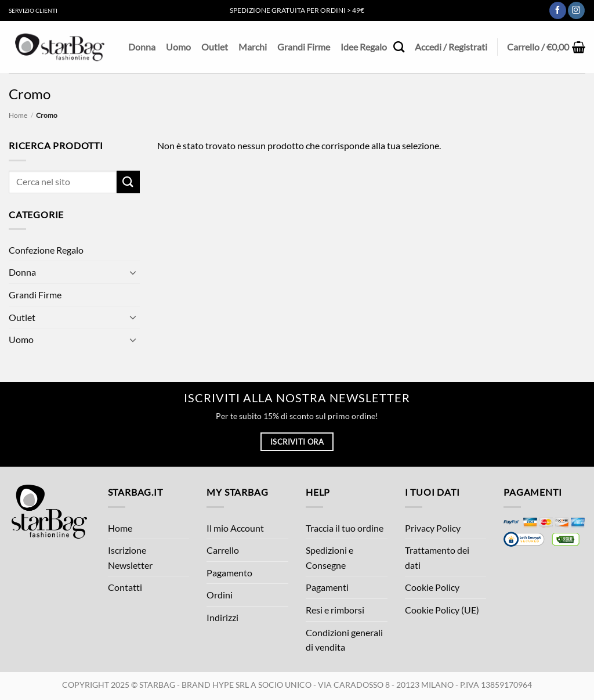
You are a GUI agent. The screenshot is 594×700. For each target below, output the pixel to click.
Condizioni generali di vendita (344, 640)
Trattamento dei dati (437, 558)
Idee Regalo (364, 47)
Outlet (215, 47)
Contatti (125, 587)
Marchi (253, 47)
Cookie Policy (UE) (442, 610)
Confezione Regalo (46, 250)
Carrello (223, 550)
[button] (546, 47)
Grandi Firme (304, 47)
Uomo (178, 47)
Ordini (220, 595)
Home (18, 115)
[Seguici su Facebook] (558, 10)
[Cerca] (399, 47)
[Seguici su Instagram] (576, 10)
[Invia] (128, 182)
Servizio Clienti (33, 10)
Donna (142, 47)
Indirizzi (222, 617)
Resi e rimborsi (335, 610)
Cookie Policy (432, 587)
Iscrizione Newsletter (130, 558)
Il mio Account (235, 528)
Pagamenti (327, 587)
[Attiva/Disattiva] (133, 272)
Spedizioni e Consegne (329, 558)
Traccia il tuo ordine (345, 528)
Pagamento (229, 573)
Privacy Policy (433, 528)
